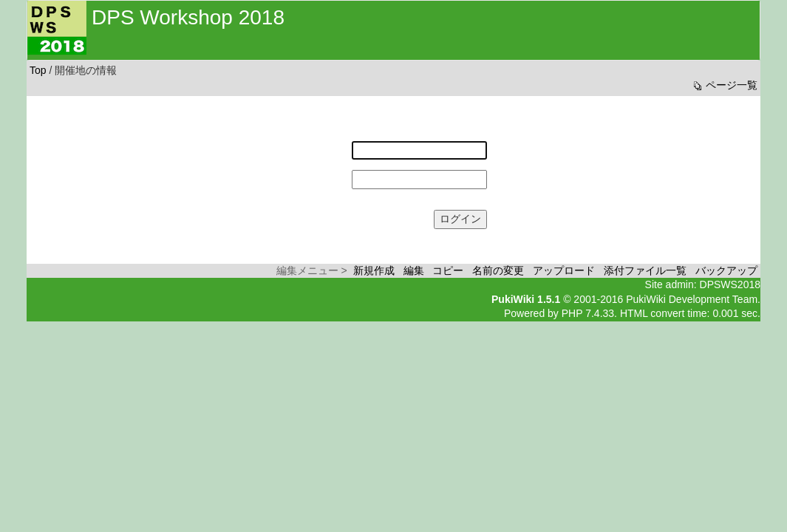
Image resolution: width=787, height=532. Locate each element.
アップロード (564, 270)
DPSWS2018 (730, 284)
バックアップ (726, 270)
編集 (414, 270)
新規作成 (374, 270)
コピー (448, 270)
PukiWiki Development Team (692, 299)
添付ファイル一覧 (645, 270)
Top (38, 70)
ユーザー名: (321, 144)
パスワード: (321, 173)
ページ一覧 (724, 85)
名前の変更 (498, 270)
